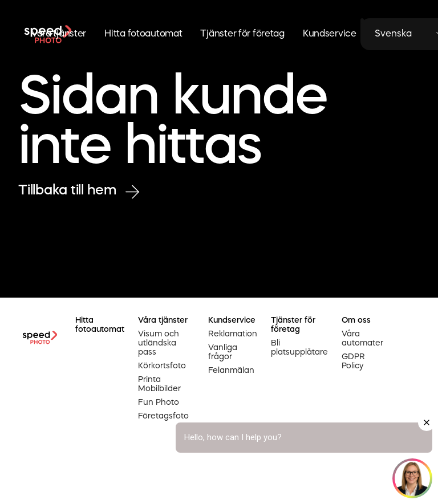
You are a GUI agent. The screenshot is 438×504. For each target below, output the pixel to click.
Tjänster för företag (242, 34)
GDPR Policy (353, 361)
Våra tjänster (59, 34)
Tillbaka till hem (79, 191)
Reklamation (233, 334)
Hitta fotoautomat (143, 34)
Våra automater (362, 339)
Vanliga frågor (223, 352)
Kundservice (330, 34)
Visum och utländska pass (159, 343)
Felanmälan (231, 371)
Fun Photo (159, 403)
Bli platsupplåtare (299, 348)
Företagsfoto (163, 416)
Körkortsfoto (162, 366)
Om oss (356, 320)
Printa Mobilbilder (159, 384)
